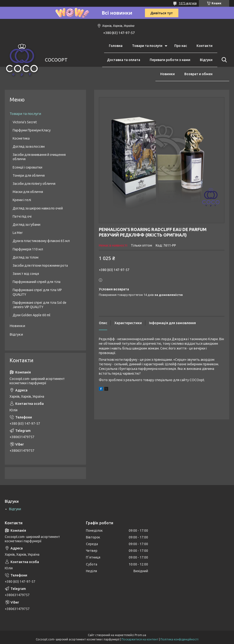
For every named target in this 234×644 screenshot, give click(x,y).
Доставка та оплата (124, 60)
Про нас (181, 46)
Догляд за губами (27, 225)
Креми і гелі (22, 200)
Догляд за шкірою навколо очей (38, 208)
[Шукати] (223, 60)
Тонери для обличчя (29, 175)
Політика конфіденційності (179, 639)
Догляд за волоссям (29, 147)
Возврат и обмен (198, 74)
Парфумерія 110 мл (28, 249)
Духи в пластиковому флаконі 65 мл (41, 241)
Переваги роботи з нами (170, 60)
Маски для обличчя (28, 192)
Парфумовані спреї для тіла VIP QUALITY (37, 292)
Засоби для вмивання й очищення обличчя (39, 157)
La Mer (18, 233)
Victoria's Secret (25, 122)
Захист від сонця (26, 274)
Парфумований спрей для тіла (37, 282)
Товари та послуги (147, 46)
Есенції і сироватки (27, 167)
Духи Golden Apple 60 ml (32, 315)
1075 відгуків (188, 3)
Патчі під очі (22, 216)
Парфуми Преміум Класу (32, 130)
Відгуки (206, 60)
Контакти (205, 46)
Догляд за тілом (26, 257)
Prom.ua (140, 635)
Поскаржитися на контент (140, 639)
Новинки (168, 74)
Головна (116, 46)
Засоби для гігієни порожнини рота (40, 266)
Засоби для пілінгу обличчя (34, 184)
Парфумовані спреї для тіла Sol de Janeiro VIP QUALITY (40, 305)
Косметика (21, 138)
